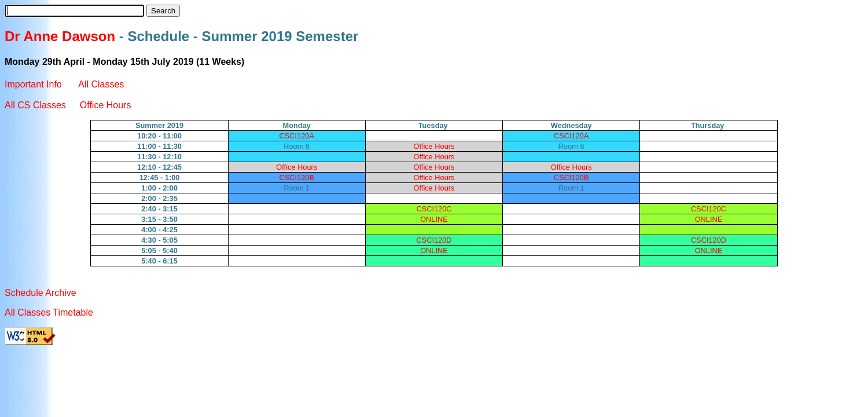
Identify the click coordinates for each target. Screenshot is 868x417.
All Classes (101, 84)
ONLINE (434, 219)
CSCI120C (434, 209)
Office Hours (106, 105)
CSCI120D (434, 240)
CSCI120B (297, 178)
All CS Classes (35, 105)
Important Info (34, 84)
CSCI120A (297, 136)
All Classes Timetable (49, 312)
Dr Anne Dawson (60, 36)
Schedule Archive (41, 293)
